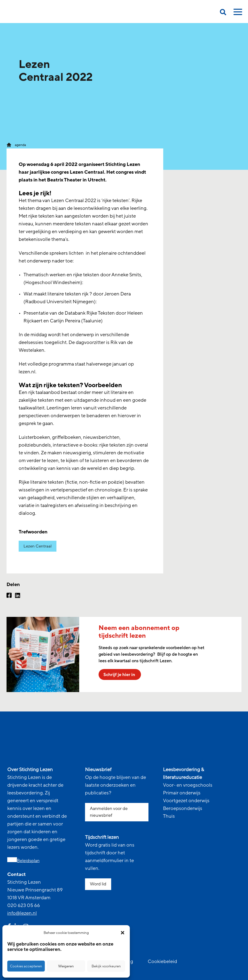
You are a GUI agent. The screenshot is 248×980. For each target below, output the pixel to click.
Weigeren (66, 966)
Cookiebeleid (162, 962)
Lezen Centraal (38, 546)
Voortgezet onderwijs (186, 801)
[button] (123, 933)
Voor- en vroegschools (188, 785)
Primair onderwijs (182, 793)
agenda (20, 145)
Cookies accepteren (26, 966)
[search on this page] (223, 13)
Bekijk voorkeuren (106, 966)
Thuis (169, 816)
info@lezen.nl (22, 913)
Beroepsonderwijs (183, 808)
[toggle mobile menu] (237, 14)
